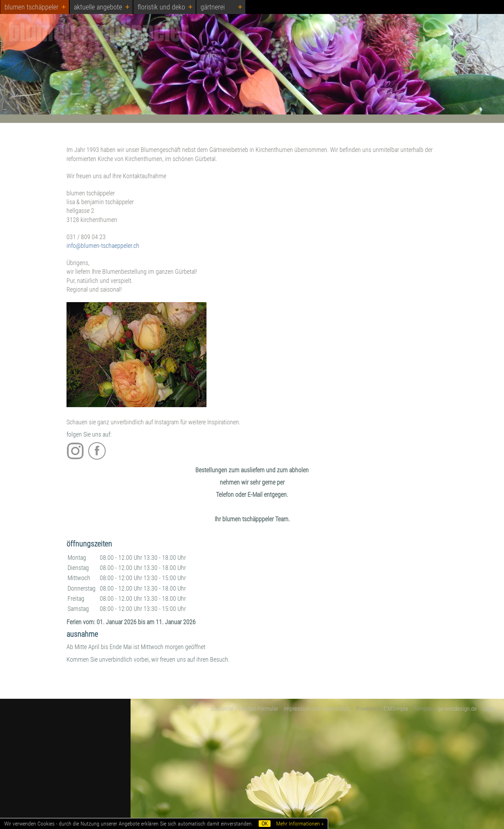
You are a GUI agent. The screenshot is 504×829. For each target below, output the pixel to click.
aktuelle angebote (98, 7)
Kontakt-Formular (258, 709)
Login (489, 709)
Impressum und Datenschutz (317, 709)
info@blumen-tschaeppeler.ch (103, 246)
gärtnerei (213, 7)
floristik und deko (161, 7)
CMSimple (396, 709)
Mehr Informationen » (300, 824)
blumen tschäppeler (31, 7)
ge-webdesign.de (457, 709)
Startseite (222, 709)
